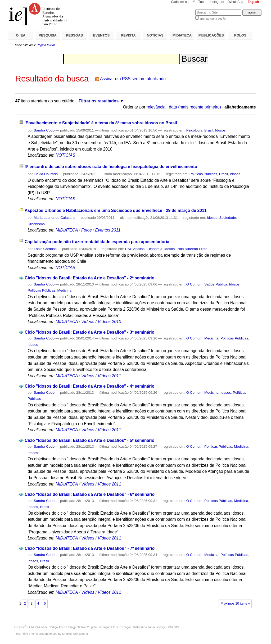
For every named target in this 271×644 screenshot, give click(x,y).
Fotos (86, 230)
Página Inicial (46, 45)
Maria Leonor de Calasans (54, 218)
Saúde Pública (216, 284)
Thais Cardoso (45, 249)
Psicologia (194, 130)
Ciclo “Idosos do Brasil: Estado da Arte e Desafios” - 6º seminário (90, 494)
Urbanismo (36, 224)
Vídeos (88, 322)
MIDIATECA (182, 35)
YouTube (199, 2)
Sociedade (228, 218)
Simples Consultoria (75, 634)
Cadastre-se (180, 2)
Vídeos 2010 (109, 322)
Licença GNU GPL (168, 627)
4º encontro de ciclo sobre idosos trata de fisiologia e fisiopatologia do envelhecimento (111, 167)
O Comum (194, 284)
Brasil (209, 130)
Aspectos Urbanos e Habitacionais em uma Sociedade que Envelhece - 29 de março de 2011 (116, 210)
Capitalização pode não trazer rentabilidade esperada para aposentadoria (97, 242)
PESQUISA (48, 35)
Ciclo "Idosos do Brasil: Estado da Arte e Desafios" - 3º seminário (89, 332)
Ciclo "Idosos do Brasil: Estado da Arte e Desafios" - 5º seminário (89, 440)
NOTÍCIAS (155, 35)
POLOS (240, 35)
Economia (154, 249)
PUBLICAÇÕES (211, 35)
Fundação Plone (108, 627)
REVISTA (128, 35)
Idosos (220, 130)
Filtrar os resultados (99, 101)
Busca (182, 9)
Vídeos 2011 (109, 376)
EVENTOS (101, 35)
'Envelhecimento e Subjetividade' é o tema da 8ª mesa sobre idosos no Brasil (101, 123)
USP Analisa (135, 249)
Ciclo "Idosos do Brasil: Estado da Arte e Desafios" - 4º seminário (89, 386)
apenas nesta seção (213, 19)
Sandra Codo (44, 130)
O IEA (21, 35)
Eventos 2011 (108, 230)
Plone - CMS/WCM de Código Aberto (42, 627)
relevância (156, 107)
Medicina (64, 290)
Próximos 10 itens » (235, 604)
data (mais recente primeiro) (195, 107)
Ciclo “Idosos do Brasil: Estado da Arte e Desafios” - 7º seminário (90, 548)
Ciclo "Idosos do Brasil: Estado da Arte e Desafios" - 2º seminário (89, 278)
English (253, 2)
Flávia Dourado (46, 174)
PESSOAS (75, 35)
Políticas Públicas (203, 174)
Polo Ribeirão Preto (192, 249)
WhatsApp (236, 2)
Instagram (217, 2)
